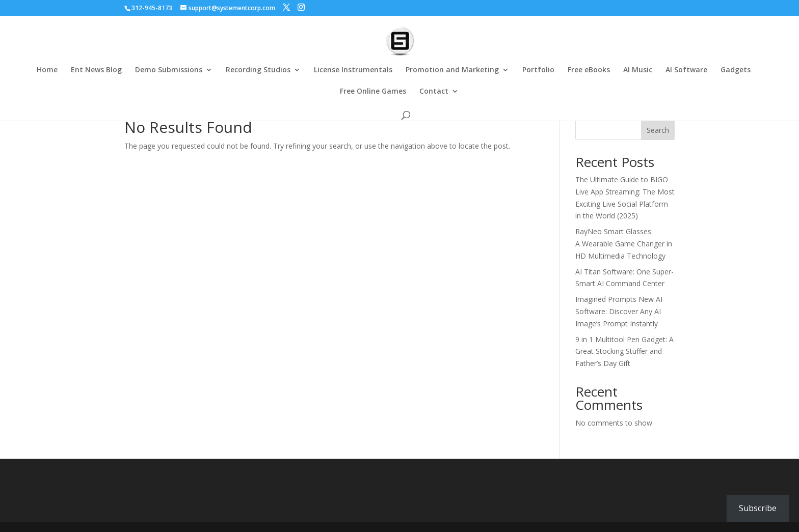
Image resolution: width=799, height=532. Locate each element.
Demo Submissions (169, 70)
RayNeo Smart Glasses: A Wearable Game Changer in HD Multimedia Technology (624, 244)
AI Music (638, 70)
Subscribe (758, 508)
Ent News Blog (96, 70)
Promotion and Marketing (452, 70)
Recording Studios (258, 70)
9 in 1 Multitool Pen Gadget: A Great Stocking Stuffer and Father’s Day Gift (624, 352)
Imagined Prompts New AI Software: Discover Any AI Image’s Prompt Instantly (619, 311)
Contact (434, 92)
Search (658, 130)
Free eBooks (589, 70)
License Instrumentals (353, 70)
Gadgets (736, 70)
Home (47, 70)
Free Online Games (373, 92)
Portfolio (538, 70)
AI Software (686, 70)
